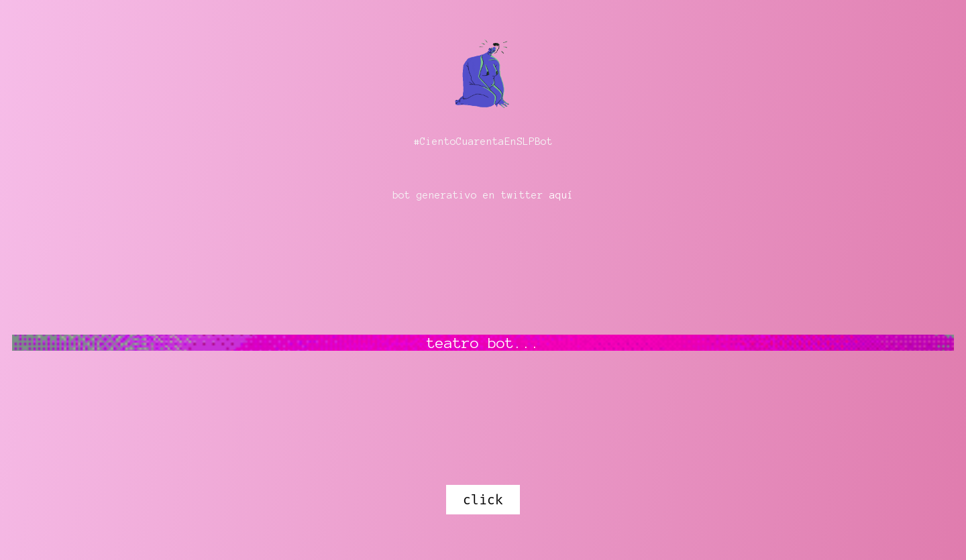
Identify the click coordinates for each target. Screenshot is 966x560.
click (483, 500)
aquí (561, 195)
